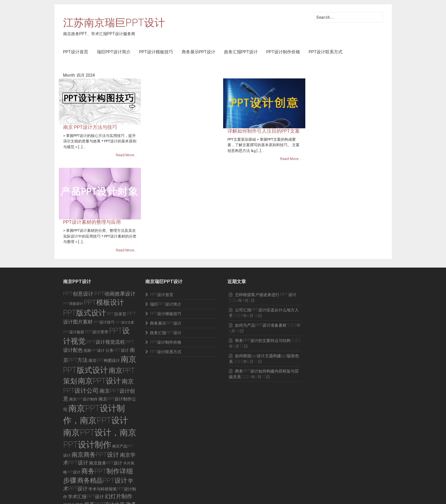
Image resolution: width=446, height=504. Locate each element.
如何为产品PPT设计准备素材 (261, 258)
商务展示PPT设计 (198, 52)
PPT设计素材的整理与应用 (174, 137)
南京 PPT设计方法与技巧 (172, 81)
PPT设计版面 (74, 265)
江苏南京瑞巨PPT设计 (114, 23)
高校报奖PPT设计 (97, 453)
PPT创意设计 (78, 227)
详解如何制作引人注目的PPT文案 (346, 81)
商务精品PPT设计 (102, 413)
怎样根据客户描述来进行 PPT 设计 (266, 228)
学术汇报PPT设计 (86, 430)
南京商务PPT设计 (95, 388)
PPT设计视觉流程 (106, 275)
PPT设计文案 (125, 256)
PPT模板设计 (104, 235)
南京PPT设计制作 (83, 332)
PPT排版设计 (73, 237)
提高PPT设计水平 (105, 438)
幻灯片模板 (73, 438)
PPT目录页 (117, 247)
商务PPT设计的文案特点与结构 (263, 274)
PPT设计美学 (97, 265)
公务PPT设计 (117, 283)
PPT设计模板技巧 (156, 52)
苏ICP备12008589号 (108, 491)
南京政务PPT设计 (106, 396)
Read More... (208, 109)
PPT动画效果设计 (115, 227)
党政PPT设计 (94, 284)
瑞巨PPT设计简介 (114, 52)
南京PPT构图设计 (104, 294)
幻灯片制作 (119, 429)
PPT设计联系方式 (326, 52)
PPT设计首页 (76, 52)
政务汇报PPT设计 (241, 52)
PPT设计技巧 (104, 255)
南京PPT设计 (99, 314)
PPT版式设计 (85, 246)
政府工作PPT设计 (107, 445)
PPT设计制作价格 (283, 52)
